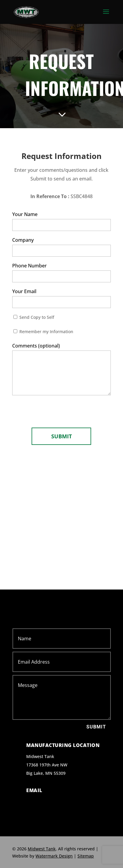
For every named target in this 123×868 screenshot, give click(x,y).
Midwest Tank (42, 849)
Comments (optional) (61, 370)
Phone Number (61, 272)
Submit (96, 727)
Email (34, 790)
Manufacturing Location (63, 745)
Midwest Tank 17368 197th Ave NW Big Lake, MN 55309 (47, 765)
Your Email (61, 298)
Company (61, 247)
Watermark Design (54, 856)
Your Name (61, 221)
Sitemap (86, 856)
